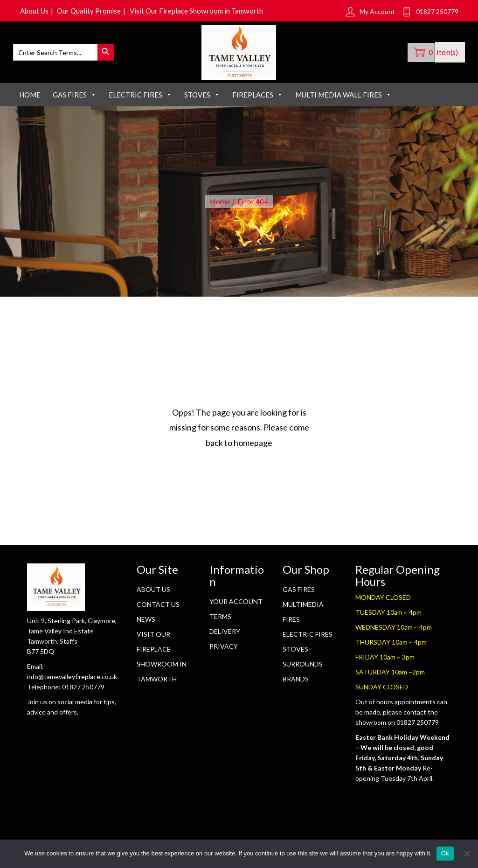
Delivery (225, 635)
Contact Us (158, 608)
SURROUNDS (303, 667)
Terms (220, 620)
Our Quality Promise (93, 11)
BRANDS (296, 682)
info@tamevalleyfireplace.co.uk (72, 679)
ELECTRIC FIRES (140, 98)
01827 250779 (83, 690)
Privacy (224, 649)
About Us (35, 11)
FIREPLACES (258, 98)
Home (30, 98)
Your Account (236, 605)
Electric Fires (308, 637)
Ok (445, 853)
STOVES (202, 98)
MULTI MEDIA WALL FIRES (343, 98)
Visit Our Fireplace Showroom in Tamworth (203, 11)
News (146, 622)
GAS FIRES (75, 98)
